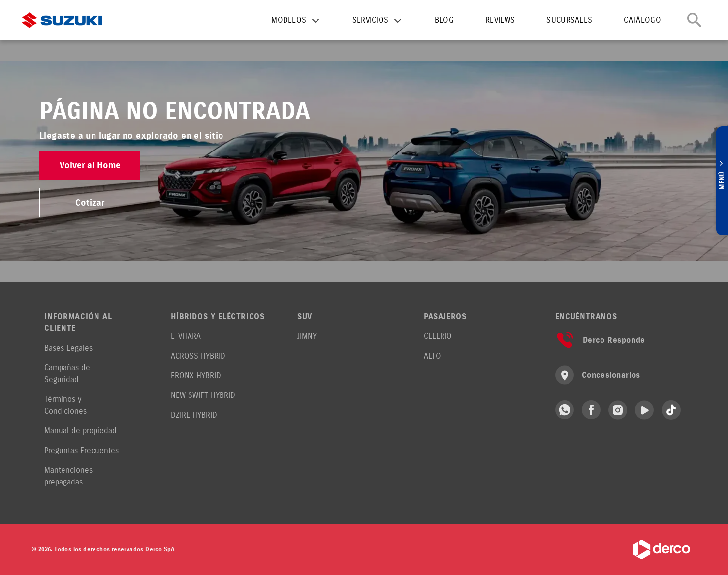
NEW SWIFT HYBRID (203, 395)
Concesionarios (598, 375)
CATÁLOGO (642, 20)
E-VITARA (186, 336)
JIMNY (307, 336)
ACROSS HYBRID (198, 356)
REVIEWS (500, 20)
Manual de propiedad (80, 431)
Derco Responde (600, 340)
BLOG (444, 20)
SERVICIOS (371, 20)
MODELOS (289, 20)
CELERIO (438, 336)
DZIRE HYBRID (194, 415)
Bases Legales (68, 348)
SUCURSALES (569, 20)
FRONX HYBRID (196, 376)
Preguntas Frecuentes (81, 450)
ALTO (432, 356)
